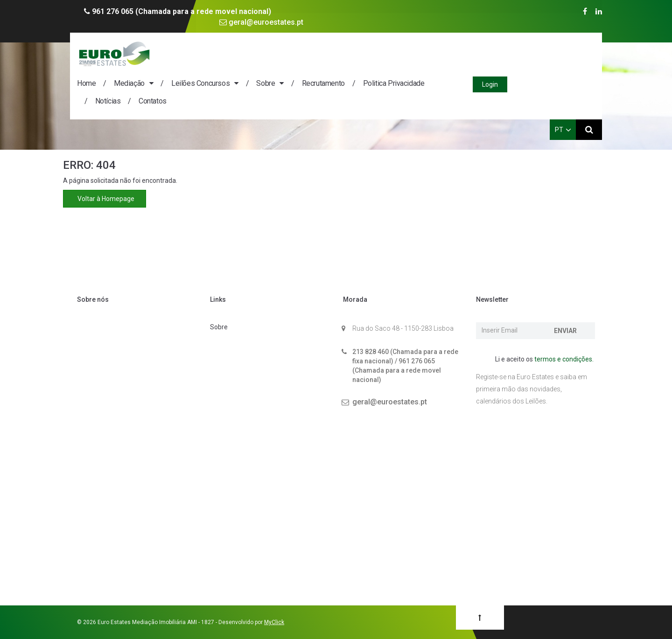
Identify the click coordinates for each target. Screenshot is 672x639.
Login (578, 55)
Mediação (218, 53)
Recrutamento (412, 53)
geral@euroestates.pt (261, 22)
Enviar (565, 331)
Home (175, 53)
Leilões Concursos (289, 53)
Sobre (354, 53)
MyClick (274, 622)
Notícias (197, 71)
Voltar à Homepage (105, 199)
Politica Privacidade (483, 53)
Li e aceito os (539, 360)
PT (563, 100)
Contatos (241, 71)
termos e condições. (564, 359)
